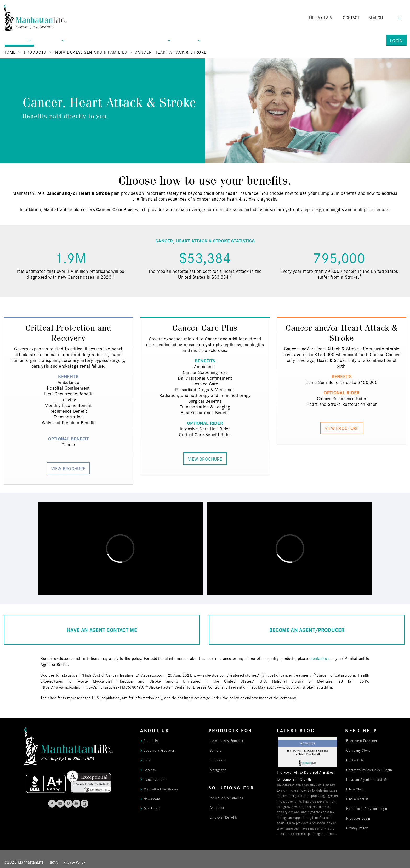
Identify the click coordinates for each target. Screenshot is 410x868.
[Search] (383, 18)
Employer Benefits (224, 817)
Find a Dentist (357, 799)
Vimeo (68, 804)
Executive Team (156, 779)
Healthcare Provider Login (367, 808)
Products (35, 52)
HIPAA (53, 862)
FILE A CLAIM (321, 17)
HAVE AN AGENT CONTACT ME (102, 630)
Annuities (217, 807)
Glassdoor (84, 804)
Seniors (216, 750)
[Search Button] (400, 17)
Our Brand (152, 808)
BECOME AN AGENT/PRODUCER (307, 630)
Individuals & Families (226, 740)
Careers (150, 770)
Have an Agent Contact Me (367, 779)
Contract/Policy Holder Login (369, 770)
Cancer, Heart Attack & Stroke (171, 52)
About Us (151, 740)
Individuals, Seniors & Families (90, 52)
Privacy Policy (357, 828)
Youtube (76, 804)
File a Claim (355, 789)
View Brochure (68, 468)
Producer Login (358, 818)
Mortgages (218, 770)
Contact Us (355, 760)
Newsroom (152, 799)
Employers (218, 760)
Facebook (52, 804)
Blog (147, 760)
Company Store (358, 750)
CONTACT (351, 17)
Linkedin (60, 804)
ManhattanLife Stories (161, 789)
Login (396, 40)
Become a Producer (159, 750)
